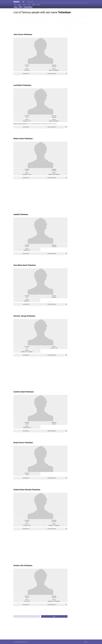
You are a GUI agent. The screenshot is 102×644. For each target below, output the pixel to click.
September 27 (26, 174)
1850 (54, 121)
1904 (29, 250)
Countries (34, 5)
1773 (30, 121)
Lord (27, 117)
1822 (29, 70)
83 (58, 70)
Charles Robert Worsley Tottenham (27, 490)
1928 (30, 428)
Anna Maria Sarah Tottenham (25, 265)
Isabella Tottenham (21, 214)
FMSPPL (17, 2)
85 (32, 352)
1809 (30, 174)
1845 (30, 525)
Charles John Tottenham (23, 565)
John (27, 67)
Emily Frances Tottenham (23, 443)
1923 (54, 525)
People (15, 5)
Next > (54, 616)
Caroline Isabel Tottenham (24, 392)
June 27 (26, 601)
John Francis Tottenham (23, 34)
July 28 (26, 70)
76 (58, 121)
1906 (54, 70)
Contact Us (86, 642)
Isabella (27, 246)
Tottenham (54, 67)
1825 (57, 348)
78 (59, 525)
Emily (27, 475)
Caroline (27, 424)
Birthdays (24, 5)
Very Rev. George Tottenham (24, 316)
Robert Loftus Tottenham (23, 139)
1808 (29, 601)
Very (27, 348)
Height (39, 5)
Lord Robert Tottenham (22, 85)
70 (59, 601)
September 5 (26, 121)
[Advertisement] (51, 23)
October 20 (53, 348)
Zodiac (29, 5)
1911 (27, 352)
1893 (54, 174)
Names (20, 5)
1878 (55, 601)
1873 (28, 301)
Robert (27, 171)
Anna (27, 297)
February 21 (26, 525)
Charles (27, 522)
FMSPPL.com (25, 642)
